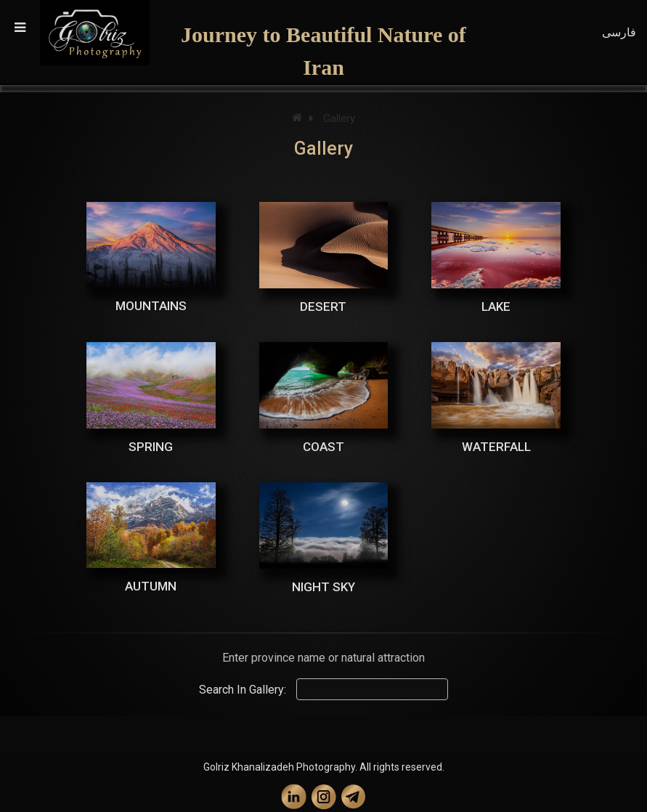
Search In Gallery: (243, 690)
